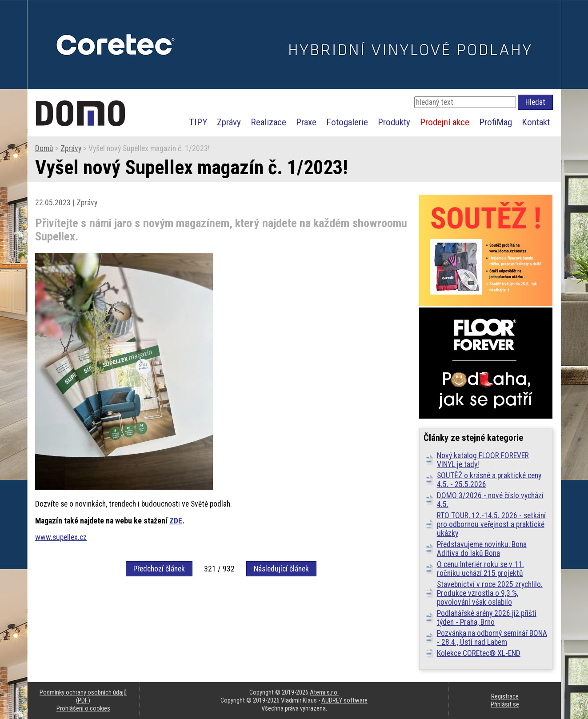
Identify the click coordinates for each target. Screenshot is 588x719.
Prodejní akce (445, 122)
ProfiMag (496, 122)
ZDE (176, 521)
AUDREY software (344, 700)
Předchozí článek (159, 569)
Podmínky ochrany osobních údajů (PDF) (83, 696)
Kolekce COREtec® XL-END (479, 653)
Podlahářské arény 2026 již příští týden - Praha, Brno (487, 618)
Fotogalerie (347, 122)
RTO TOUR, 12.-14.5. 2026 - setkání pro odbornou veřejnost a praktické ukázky (491, 524)
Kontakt (536, 122)
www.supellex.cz (61, 537)
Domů (44, 148)
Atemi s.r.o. (324, 692)
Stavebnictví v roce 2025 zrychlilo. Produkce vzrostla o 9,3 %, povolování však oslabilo (490, 593)
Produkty (394, 122)
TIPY (198, 122)
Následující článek (281, 569)
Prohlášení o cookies (83, 708)
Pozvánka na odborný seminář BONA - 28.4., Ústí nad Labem (492, 638)
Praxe (306, 122)
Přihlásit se (505, 704)
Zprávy (229, 122)
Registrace (505, 696)
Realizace (268, 122)
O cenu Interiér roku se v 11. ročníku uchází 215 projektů (480, 569)
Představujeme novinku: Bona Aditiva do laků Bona (482, 549)
